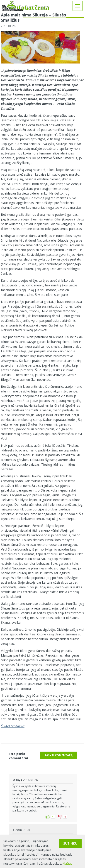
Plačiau (68, 863)
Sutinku (70, 843)
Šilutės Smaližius (13, 726)
